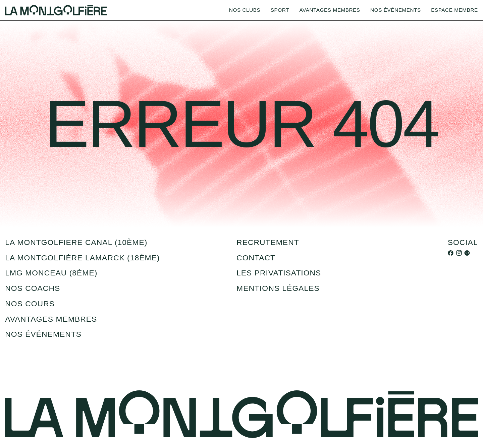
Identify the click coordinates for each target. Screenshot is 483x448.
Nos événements (396, 10)
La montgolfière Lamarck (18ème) (82, 258)
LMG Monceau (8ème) (51, 273)
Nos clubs (245, 10)
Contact (256, 258)
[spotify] (467, 253)
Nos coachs (33, 288)
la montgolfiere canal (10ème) (76, 242)
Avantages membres (330, 10)
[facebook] (451, 253)
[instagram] (459, 253)
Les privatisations (279, 273)
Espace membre (454, 10)
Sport (280, 10)
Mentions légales (278, 288)
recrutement (268, 242)
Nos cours (30, 304)
